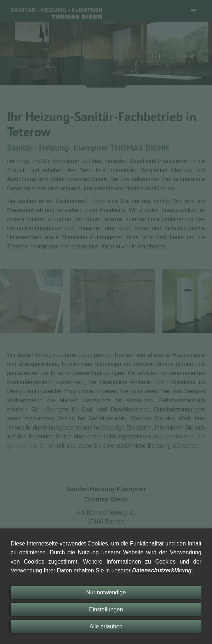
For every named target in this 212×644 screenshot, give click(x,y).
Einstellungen (106, 609)
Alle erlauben (106, 626)
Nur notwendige (106, 592)
